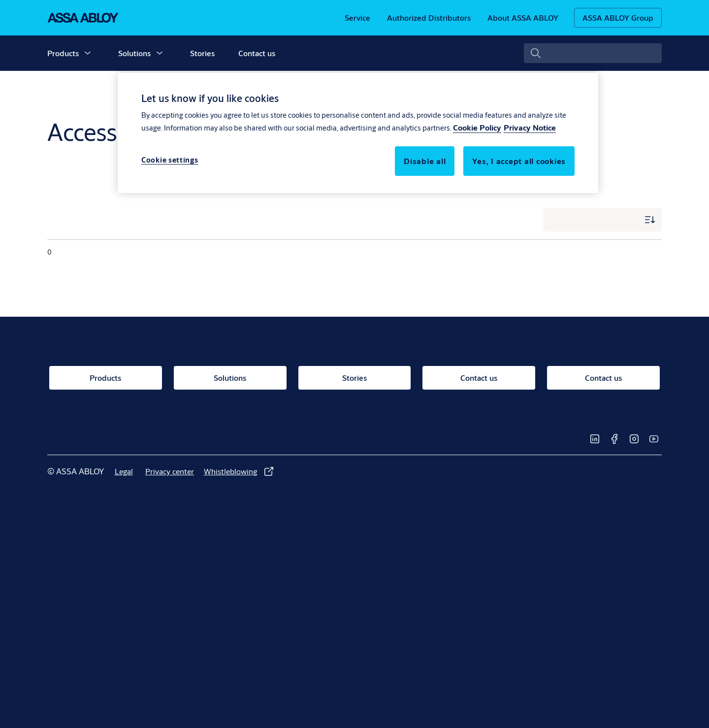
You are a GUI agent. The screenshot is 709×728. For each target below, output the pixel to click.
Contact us (257, 53)
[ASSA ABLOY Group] (618, 18)
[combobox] (593, 53)
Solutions (134, 53)
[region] (358, 133)
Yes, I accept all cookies (519, 161)
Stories (202, 53)
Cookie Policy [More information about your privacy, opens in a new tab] (477, 127)
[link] (357, 18)
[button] (88, 53)
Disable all (425, 161)
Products (63, 53)
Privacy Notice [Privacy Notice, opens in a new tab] (530, 127)
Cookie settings (170, 160)
